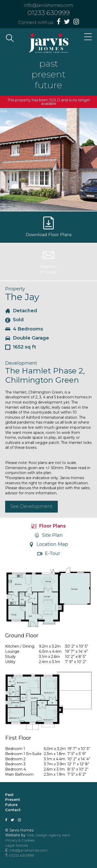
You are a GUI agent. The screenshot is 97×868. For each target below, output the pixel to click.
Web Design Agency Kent (48, 835)
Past (9, 795)
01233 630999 (49, 13)
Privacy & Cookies (20, 840)
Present (13, 800)
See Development (31, 506)
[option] (48, 159)
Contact (13, 810)
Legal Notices (17, 845)
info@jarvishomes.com (48, 5)
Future (11, 805)
